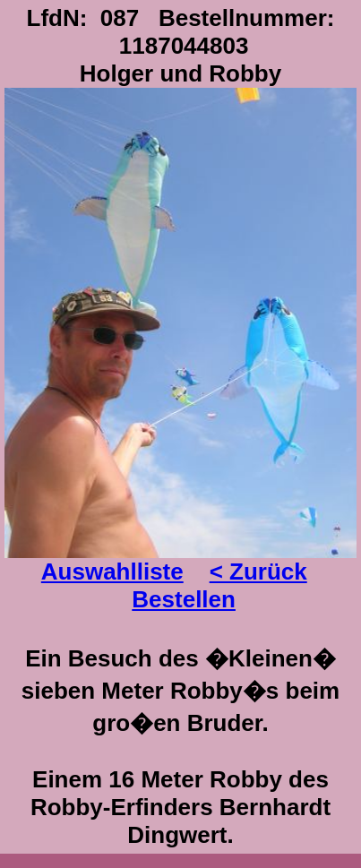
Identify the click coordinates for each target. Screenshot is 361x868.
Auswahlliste (112, 572)
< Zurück (258, 572)
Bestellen (184, 599)
